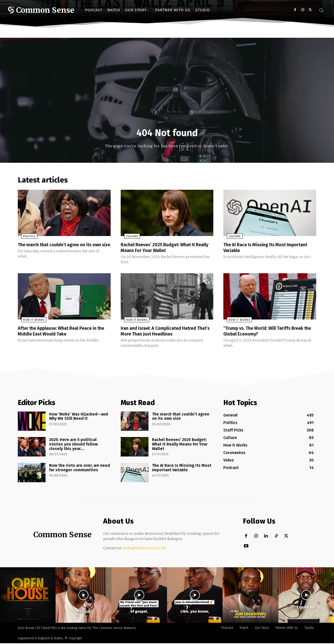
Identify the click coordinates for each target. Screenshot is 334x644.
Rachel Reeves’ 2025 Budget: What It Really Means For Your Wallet (162, 249)
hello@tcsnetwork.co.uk (144, 548)
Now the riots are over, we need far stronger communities (79, 468)
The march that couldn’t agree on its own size (59, 249)
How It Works (30, 321)
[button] (321, 10)
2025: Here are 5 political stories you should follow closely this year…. (73, 445)
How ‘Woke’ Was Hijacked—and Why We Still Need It (78, 417)
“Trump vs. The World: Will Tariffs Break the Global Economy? (269, 332)
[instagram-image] (28, 595)
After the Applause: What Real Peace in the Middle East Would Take (63, 332)
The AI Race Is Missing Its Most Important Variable (258, 249)
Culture (129, 238)
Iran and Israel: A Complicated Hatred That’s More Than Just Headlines (163, 332)
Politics (26, 238)
